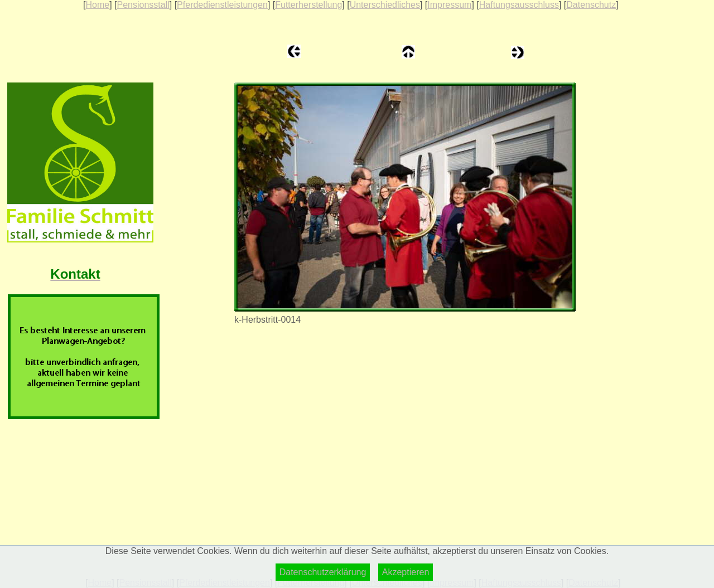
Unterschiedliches (385, 5)
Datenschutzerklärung (323, 572)
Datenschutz (591, 5)
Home (97, 5)
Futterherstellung (308, 5)
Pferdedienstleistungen (222, 5)
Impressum (449, 5)
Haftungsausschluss (519, 5)
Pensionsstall (143, 5)
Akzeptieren (406, 572)
